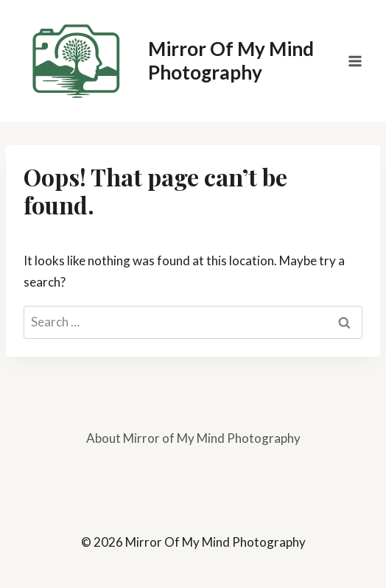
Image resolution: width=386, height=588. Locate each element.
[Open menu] (355, 61)
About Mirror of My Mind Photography (193, 438)
